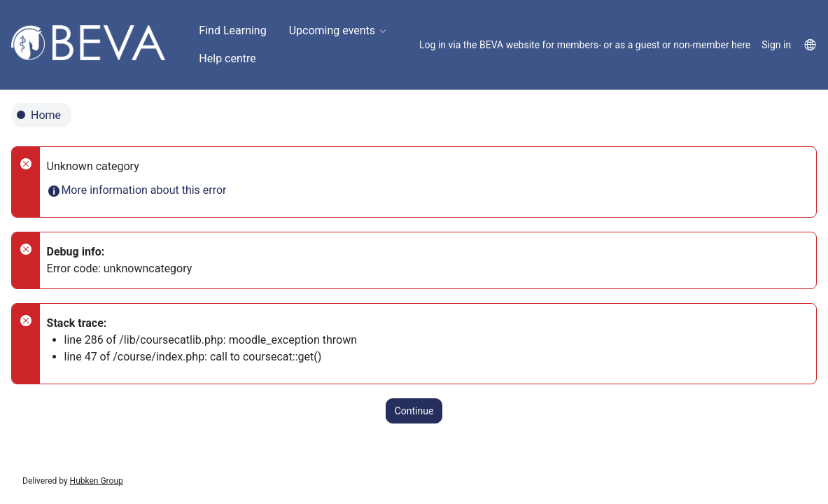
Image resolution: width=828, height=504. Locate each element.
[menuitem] (232, 31)
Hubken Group (97, 481)
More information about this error (137, 190)
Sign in (776, 45)
